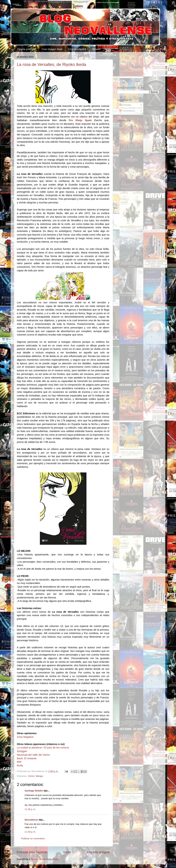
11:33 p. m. (30, 832)
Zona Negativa (25, 737)
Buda (20, 765)
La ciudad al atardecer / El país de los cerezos (43, 748)
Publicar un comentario (33, 838)
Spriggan (22, 751)
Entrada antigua (98, 852)
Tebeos (96, 49)
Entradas (125, 105)
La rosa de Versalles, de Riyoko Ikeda (51, 64)
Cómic (31, 776)
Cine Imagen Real (52, 49)
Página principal (27, 49)
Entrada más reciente (32, 852)
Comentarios (127, 111)
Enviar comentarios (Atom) (45, 859)
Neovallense (31, 820)
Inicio (67, 852)
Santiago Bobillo (34, 791)
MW (19, 762)
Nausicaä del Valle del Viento (33, 755)
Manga (39, 776)
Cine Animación (77, 49)
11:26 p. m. (30, 809)
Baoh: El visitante (27, 758)
